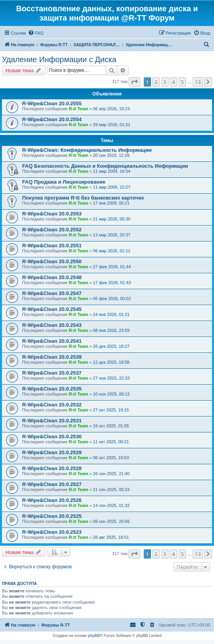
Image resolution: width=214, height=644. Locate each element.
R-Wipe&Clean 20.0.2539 (52, 357)
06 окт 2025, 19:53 (111, 458)
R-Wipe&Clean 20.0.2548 (52, 277)
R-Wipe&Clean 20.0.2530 (52, 437)
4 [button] (173, 82)
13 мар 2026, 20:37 (111, 235)
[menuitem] (36, 33)
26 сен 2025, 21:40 (111, 474)
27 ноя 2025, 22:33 (111, 378)
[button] (134, 82)
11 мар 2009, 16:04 (111, 171)
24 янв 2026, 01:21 (111, 314)
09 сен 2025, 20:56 (111, 521)
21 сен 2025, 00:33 (111, 490)
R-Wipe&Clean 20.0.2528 (52, 468)
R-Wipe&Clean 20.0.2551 (52, 246)
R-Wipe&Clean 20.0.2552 (52, 230)
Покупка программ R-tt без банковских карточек (83, 198)
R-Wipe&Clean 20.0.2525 (52, 516)
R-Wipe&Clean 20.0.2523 (52, 532)
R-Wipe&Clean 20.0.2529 (52, 452)
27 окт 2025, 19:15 (111, 410)
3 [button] (165, 82)
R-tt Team (78, 109)
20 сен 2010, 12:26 (111, 155)
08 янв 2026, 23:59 (111, 330)
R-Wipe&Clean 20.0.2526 (52, 500)
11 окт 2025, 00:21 (111, 442)
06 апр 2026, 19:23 (111, 109)
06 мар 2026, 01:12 (111, 251)
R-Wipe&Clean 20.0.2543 (52, 325)
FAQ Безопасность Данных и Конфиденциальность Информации (105, 166)
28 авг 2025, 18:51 (111, 537)
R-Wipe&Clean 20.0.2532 (52, 405)
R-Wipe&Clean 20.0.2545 (52, 309)
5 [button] (182, 82)
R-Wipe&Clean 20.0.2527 (52, 484)
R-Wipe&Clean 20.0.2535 (52, 389)
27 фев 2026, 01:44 (112, 267)
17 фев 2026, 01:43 (112, 283)
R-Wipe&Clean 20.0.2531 (52, 421)
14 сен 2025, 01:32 (111, 505)
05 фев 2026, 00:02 (112, 299)
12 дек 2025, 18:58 (111, 362)
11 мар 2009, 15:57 (111, 187)
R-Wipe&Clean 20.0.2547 (52, 293)
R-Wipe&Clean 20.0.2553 (52, 214)
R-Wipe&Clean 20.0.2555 (52, 103)
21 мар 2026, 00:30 (111, 219)
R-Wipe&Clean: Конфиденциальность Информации (87, 150)
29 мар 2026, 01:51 (111, 125)
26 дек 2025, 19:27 (111, 346)
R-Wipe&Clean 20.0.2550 (52, 261)
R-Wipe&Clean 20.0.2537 (52, 373)
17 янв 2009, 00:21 (111, 203)
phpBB (94, 636)
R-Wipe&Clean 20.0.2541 (52, 341)
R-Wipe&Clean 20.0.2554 (52, 119)
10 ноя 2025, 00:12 (111, 394)
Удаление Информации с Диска (59, 59)
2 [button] (156, 82)
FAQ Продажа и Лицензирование (64, 182)
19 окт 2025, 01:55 (111, 426)
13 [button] (198, 82)
